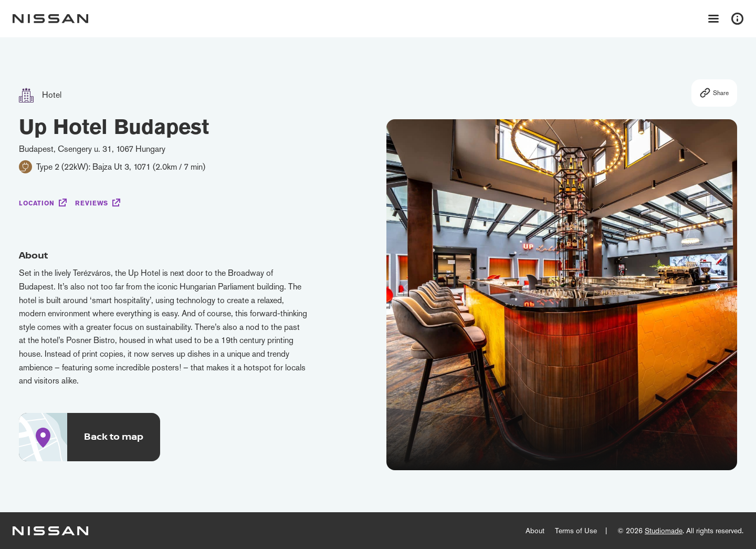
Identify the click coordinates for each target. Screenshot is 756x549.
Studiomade (664, 531)
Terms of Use (576, 531)
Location (37, 203)
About (535, 531)
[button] (718, 287)
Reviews (92, 203)
